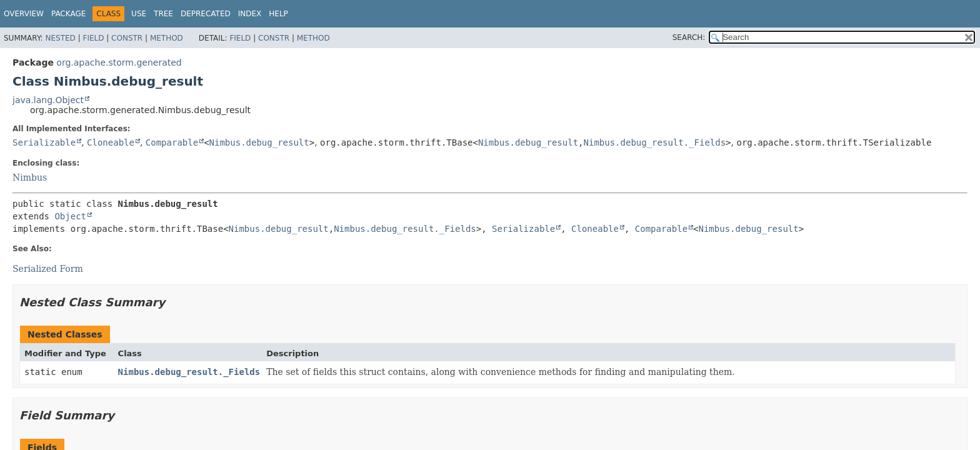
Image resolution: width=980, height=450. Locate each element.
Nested (60, 38)
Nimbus (30, 177)
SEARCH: (689, 37)
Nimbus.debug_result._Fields (655, 142)
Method (167, 38)
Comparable (172, 142)
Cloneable (111, 142)
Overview (24, 14)
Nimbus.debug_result (259, 142)
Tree (163, 14)
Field (93, 38)
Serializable (44, 142)
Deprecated (206, 14)
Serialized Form (48, 269)
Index (250, 14)
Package (68, 14)
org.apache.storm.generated (119, 62)
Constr (127, 38)
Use (139, 14)
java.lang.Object (48, 100)
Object (70, 216)
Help (278, 14)
